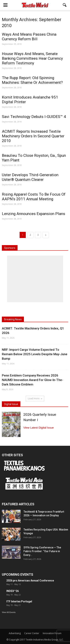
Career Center (32, 633)
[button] (65, 5)
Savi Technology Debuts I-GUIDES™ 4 (34, 117)
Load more (35, 398)
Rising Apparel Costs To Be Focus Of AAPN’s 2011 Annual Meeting (34, 197)
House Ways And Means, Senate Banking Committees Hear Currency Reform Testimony (32, 58)
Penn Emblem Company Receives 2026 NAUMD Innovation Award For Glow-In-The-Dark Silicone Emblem (32, 380)
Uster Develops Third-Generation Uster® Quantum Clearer (30, 177)
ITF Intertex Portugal (19, 601)
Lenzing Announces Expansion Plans (34, 214)
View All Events (9, 612)
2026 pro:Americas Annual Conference (30, 581)
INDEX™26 (13, 591)
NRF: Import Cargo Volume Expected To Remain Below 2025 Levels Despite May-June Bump (35, 354)
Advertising (15, 633)
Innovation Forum (52, 633)
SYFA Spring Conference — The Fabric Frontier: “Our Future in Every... (42, 551)
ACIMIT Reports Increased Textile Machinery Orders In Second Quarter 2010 (33, 136)
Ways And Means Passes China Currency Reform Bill (29, 37)
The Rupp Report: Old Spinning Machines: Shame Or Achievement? (32, 80)
